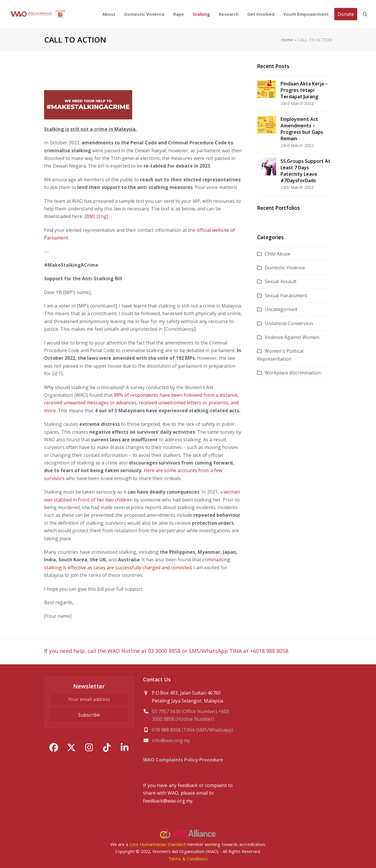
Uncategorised (281, 309)
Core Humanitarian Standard (157, 844)
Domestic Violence (285, 268)
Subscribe (89, 715)
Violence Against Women (292, 337)
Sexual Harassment (286, 295)
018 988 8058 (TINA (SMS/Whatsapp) (192, 730)
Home (287, 40)
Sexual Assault (281, 281)
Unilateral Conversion (289, 323)
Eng (102, 216)
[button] (365, 14)
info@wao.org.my (171, 740)
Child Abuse (278, 254)
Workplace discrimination (293, 373)
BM (90, 216)
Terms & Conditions (188, 859)
